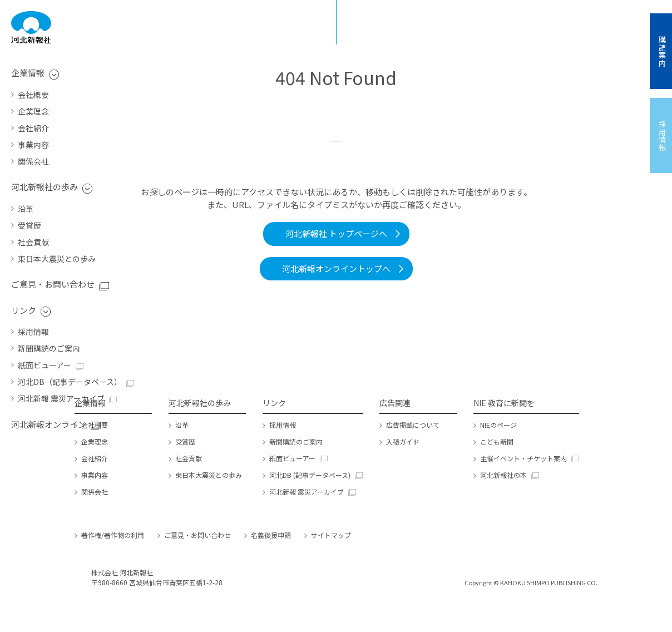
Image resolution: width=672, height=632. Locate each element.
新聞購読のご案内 (49, 348)
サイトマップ (331, 535)
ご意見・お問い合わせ (53, 284)
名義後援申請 (271, 535)
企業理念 (33, 111)
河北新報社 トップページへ (336, 233)
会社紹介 (33, 128)
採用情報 (33, 332)
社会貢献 (33, 242)
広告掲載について (413, 425)
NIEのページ (498, 425)
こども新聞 (497, 441)
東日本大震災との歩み (57, 259)
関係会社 (33, 161)
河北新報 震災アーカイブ (61, 398)
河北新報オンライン (49, 424)
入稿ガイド (403, 441)
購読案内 (662, 51)
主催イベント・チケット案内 (523, 458)
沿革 (26, 209)
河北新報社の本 (503, 475)
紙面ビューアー (45, 365)
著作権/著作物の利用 (113, 535)
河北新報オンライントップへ (336, 268)
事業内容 (33, 145)
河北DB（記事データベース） (70, 382)
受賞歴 (29, 225)
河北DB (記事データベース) (310, 475)
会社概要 (33, 95)
